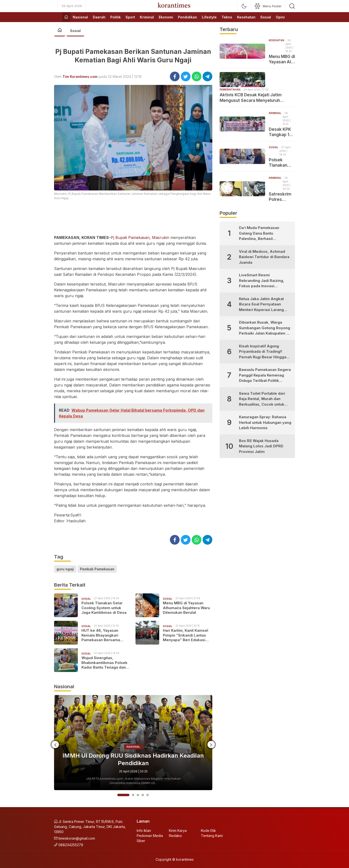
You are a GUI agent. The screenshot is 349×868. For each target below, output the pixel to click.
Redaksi (175, 836)
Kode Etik (208, 831)
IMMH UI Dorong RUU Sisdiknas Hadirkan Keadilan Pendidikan (133, 759)
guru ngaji (65, 569)
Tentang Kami (212, 836)
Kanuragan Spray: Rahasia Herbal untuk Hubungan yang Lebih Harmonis (265, 422)
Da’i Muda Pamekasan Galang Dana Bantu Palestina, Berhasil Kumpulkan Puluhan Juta (261, 233)
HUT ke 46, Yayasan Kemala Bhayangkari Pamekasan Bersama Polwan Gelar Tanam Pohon (101, 635)
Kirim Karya (178, 831)
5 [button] (148, 795)
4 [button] (143, 795)
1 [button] (123, 795)
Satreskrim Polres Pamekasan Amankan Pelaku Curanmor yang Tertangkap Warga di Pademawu (281, 197)
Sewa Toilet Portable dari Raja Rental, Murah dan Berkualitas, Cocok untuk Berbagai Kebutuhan (262, 399)
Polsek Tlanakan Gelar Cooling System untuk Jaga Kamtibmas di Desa (104, 608)
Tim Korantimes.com (80, 77)
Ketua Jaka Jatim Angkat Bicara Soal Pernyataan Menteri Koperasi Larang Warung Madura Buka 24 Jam (261, 305)
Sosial (75, 31)
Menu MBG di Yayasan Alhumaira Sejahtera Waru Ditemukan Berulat (186, 608)
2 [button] (133, 795)
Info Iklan (144, 831)
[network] (268, 6)
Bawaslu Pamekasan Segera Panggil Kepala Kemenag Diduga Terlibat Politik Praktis (265, 375)
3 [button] (138, 795)
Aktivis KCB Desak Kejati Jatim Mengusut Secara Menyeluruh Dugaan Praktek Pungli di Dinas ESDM (257, 98)
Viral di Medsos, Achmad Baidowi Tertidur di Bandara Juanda (264, 257)
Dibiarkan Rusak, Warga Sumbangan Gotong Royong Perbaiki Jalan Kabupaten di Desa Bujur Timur (265, 328)
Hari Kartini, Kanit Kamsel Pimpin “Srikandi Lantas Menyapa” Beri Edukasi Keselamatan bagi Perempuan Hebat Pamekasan (186, 635)
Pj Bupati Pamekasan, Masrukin (140, 237)
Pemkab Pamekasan (97, 569)
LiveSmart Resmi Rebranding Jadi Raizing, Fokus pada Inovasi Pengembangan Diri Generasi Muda (262, 281)
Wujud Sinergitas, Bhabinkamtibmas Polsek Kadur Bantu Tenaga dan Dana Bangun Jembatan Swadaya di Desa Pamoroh (106, 663)
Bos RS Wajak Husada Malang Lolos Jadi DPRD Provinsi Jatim (261, 446)
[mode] (244, 6)
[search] (292, 6)
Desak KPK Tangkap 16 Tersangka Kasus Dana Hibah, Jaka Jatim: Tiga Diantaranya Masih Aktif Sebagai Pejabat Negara (281, 132)
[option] (133, 743)
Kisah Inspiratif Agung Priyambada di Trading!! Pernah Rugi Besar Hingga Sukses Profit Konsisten (263, 352)
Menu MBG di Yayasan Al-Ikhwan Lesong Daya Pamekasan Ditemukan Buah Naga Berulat (282, 59)
